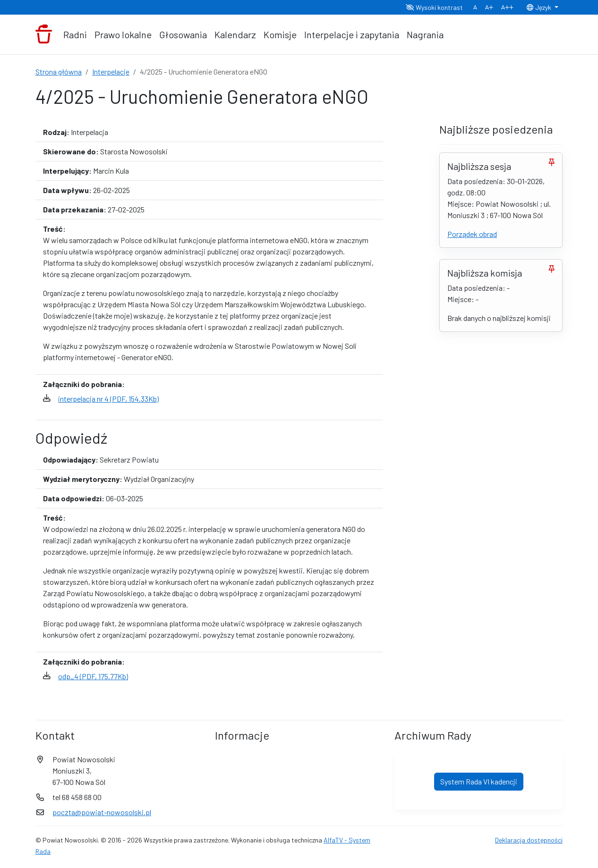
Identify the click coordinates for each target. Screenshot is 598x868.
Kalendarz (235, 34)
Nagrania (425, 34)
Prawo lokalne (123, 34)
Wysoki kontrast (434, 7)
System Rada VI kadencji (479, 781)
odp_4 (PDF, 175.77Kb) (93, 676)
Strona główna (59, 72)
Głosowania (183, 34)
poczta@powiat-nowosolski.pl (102, 812)
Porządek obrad (472, 234)
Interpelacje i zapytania (352, 34)
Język (539, 7)
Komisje (280, 34)
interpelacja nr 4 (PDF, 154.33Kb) (108, 399)
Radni (75, 34)
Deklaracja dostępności (529, 840)
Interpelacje (111, 72)
